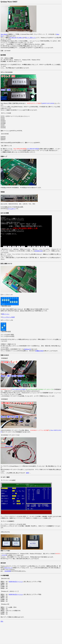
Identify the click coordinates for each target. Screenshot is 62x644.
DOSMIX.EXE (39, 251)
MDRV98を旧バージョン (16, 582)
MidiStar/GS (28, 349)
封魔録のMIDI (39, 351)
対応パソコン (6, 314)
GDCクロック (8, 568)
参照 (28, 473)
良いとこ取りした (30, 38)
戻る (2, 621)
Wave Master (4, 34)
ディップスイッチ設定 (8, 317)
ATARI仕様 (8, 571)
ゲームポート (12, 209)
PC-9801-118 (21, 38)
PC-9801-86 (13, 38)
